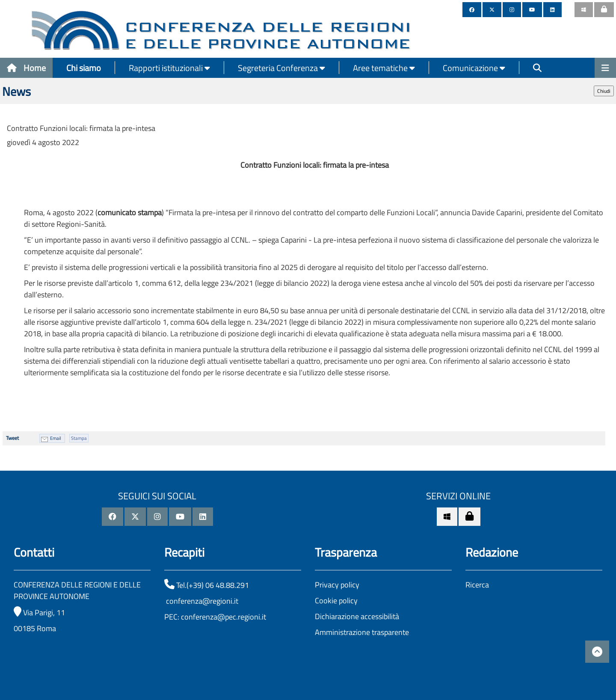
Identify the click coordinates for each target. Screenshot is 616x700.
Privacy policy (337, 585)
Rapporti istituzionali (169, 68)
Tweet (12, 438)
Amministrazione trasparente (362, 632)
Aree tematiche (384, 68)
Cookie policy (336, 601)
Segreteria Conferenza (281, 68)
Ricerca (477, 585)
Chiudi (604, 91)
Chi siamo (84, 68)
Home (26, 68)
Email (56, 438)
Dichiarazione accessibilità (357, 616)
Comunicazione (474, 68)
